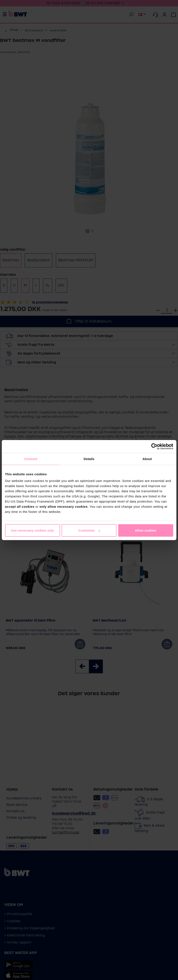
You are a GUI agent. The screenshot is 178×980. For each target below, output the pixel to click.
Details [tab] (89, 459)
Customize (89, 530)
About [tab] (147, 459)
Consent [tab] (31, 459)
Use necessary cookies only (32, 530)
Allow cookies (146, 530)
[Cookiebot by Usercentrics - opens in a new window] (154, 446)
